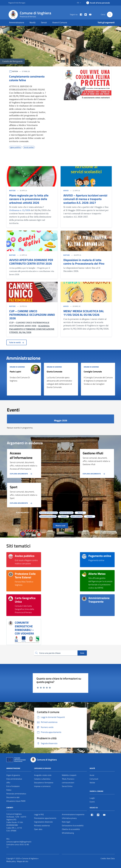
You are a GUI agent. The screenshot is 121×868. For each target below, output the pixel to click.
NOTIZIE (12, 190)
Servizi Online (67, 786)
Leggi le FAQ (39, 814)
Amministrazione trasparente (73, 814)
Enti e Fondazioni (13, 786)
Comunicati (94, 779)
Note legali (66, 822)
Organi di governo (13, 775)
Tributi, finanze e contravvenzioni (68, 781)
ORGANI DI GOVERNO (17, 367)
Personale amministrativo (16, 794)
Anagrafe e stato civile (43, 775)
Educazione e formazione (44, 783)
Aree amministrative (14, 779)
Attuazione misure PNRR (16, 801)
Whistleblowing (68, 833)
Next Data (111, 858)
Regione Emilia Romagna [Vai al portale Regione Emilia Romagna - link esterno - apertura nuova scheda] (17, 3)
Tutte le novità (16, 342)
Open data (38, 829)
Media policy (11, 861)
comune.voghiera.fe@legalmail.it (19, 842)
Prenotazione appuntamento (45, 818)
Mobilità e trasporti (69, 775)
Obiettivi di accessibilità (71, 829)
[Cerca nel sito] (110, 14)
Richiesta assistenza (42, 826)
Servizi (44, 22)
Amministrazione (17, 22)
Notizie (92, 783)
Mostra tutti (60, 526)
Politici (9, 790)
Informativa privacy (69, 818)
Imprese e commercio (42, 786)
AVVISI (66, 190)
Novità (33, 22)
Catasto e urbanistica (42, 779)
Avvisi (92, 775)
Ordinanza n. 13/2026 (20, 210)
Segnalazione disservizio (43, 822)
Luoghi (92, 798)
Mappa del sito (22, 861)
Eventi (92, 802)
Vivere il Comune (60, 22)
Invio (82, 653)
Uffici (8, 783)
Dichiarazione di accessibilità (73, 826)
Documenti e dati (13, 797)
